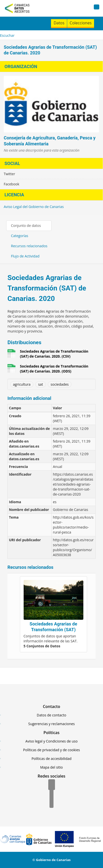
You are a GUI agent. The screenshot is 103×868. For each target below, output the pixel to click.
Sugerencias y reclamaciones (52, 724)
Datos (59, 23)
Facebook (11, 184)
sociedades (60, 384)
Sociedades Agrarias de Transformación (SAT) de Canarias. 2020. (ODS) (54, 369)
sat (40, 384)
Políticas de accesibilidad (52, 759)
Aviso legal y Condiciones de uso (51, 741)
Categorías (20, 236)
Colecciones (81, 23)
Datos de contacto (51, 715)
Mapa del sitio (51, 767)
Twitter (9, 174)
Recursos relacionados (29, 246)
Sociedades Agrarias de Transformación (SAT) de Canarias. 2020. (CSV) (54, 354)
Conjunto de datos (26, 226)
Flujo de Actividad (25, 256)
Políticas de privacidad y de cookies (51, 750)
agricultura (22, 384)
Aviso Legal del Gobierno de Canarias (34, 207)
